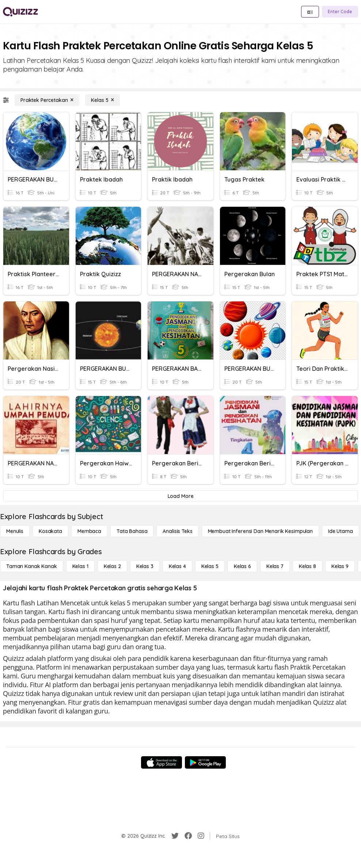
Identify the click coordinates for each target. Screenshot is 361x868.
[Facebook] (188, 836)
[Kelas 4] (177, 566)
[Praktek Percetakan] (47, 100)
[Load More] (180, 496)
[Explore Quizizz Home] (20, 12)
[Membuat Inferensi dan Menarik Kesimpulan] (260, 531)
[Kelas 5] (102, 100)
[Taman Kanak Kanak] (32, 566)
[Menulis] (15, 531)
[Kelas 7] (275, 566)
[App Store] (161, 762)
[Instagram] (201, 836)
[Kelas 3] (145, 566)
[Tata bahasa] (132, 531)
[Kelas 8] (307, 566)
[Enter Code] (340, 12)
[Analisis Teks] (177, 531)
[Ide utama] (341, 531)
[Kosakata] (50, 531)
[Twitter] (175, 836)
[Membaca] (89, 531)
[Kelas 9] (340, 566)
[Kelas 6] (242, 566)
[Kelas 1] (80, 566)
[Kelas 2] (112, 566)
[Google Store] (205, 762)
